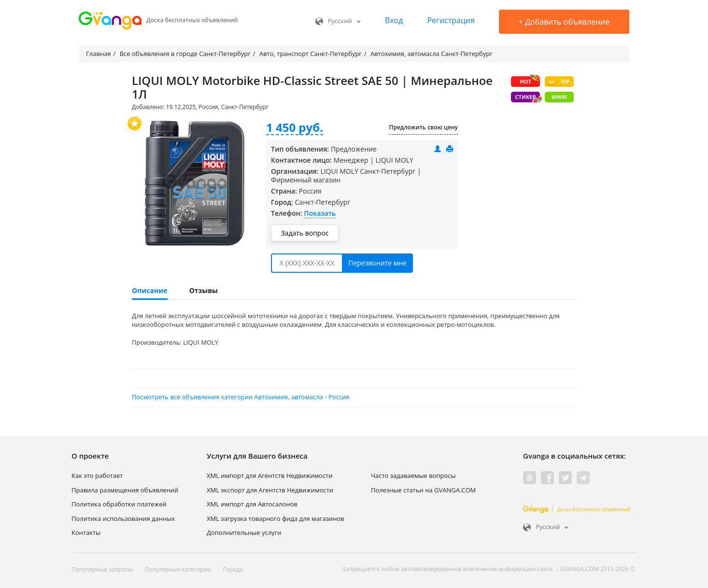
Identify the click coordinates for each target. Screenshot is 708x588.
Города (233, 569)
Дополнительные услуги (244, 532)
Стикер (528, 98)
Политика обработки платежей (119, 504)
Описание (150, 290)
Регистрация (451, 20)
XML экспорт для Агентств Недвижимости (270, 490)
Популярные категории (177, 569)
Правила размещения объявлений (125, 490)
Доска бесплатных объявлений (577, 509)
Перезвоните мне (377, 263)
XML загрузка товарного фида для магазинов (276, 518)
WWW (559, 97)
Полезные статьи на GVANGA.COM (423, 490)
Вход (394, 20)
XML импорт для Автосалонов (252, 504)
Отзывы (204, 290)
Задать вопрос (304, 233)
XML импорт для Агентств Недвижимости (270, 476)
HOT (530, 81)
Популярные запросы (102, 569)
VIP (558, 82)
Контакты (86, 532)
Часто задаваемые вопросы (413, 476)
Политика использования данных (123, 518)
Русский (338, 21)
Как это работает (97, 476)
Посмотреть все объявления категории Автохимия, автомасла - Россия (241, 397)
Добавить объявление (564, 22)
